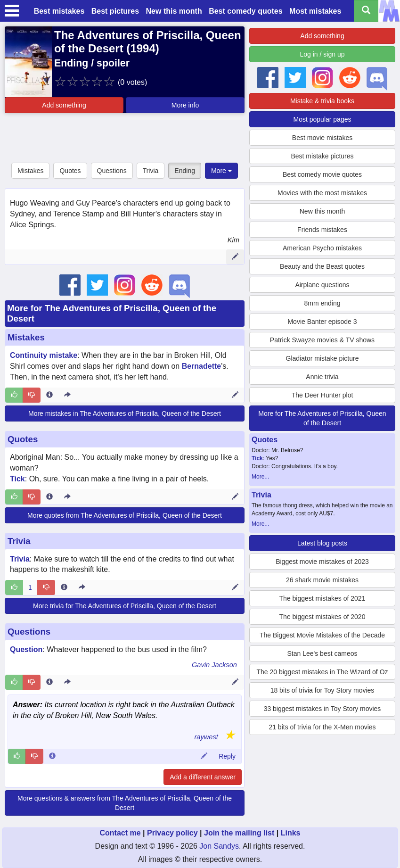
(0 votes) (132, 82)
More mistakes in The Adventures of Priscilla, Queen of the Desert (125, 413)
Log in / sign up (322, 54)
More (221, 171)
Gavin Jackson (214, 665)
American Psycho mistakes (322, 248)
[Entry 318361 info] (49, 682)
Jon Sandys (219, 846)
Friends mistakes (322, 230)
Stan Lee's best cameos (322, 653)
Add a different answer (203, 777)
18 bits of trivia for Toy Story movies (322, 690)
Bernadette (202, 366)
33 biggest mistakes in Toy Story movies (322, 709)
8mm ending (322, 303)
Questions (112, 171)
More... (260, 477)
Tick (17, 479)
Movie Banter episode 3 (322, 322)
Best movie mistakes (322, 138)
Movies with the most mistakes (322, 193)
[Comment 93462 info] (52, 756)
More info (185, 105)
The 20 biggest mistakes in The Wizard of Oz (322, 672)
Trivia (151, 171)
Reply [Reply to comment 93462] (227, 756)
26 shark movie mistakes (322, 580)
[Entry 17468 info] (49, 395)
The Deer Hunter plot (322, 395)
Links (291, 833)
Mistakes (30, 171)
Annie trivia (322, 377)
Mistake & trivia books (322, 101)
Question (26, 649)
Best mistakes (59, 11)
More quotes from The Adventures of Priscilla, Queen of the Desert (125, 515)
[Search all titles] (366, 11)
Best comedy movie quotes (322, 174)
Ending (185, 171)
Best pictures (115, 11)
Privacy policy (172, 833)
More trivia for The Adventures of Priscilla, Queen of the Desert (125, 606)
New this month (174, 11)
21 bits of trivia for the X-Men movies (322, 727)
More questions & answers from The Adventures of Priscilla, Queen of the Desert (125, 803)
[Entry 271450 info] (49, 497)
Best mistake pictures (322, 156)
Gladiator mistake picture (322, 358)
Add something (64, 105)
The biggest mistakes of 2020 (322, 617)
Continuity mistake (44, 355)
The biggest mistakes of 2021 (322, 598)
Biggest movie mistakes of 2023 (322, 562)
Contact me (120, 833)
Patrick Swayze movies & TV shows (322, 340)
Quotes (70, 171)
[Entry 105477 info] (64, 587)
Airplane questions (322, 285)
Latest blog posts (322, 543)
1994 (143, 48)
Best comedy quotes (245, 11)
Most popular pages (322, 119)
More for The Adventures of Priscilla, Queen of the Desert (322, 418)
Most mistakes (315, 11)
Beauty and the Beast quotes (322, 266)
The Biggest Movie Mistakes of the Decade (322, 635)
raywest (206, 737)
